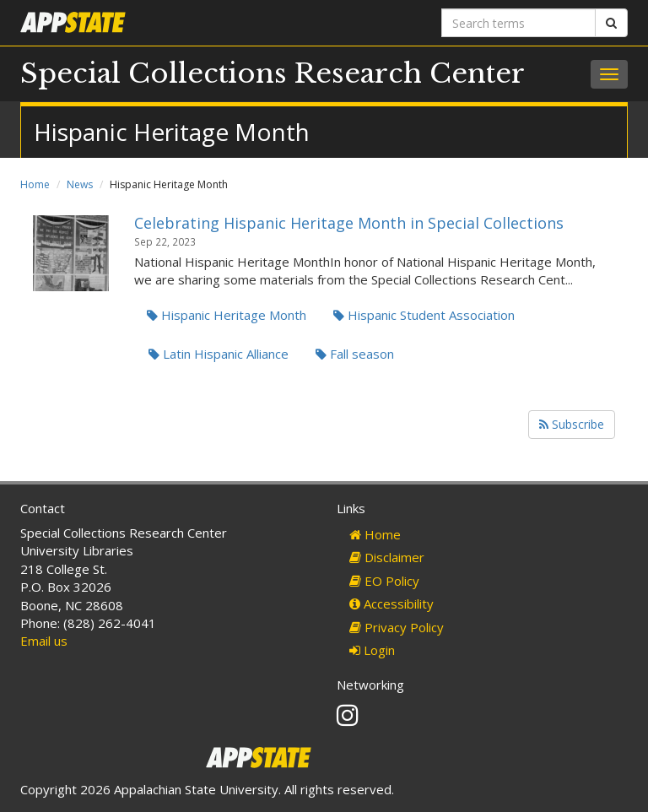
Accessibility (391, 604)
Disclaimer (387, 557)
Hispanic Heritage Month (227, 315)
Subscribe (572, 424)
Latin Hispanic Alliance (219, 354)
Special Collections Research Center (273, 73)
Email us (44, 641)
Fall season (355, 354)
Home (35, 184)
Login (372, 650)
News (80, 184)
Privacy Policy (397, 627)
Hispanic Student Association (424, 315)
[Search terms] (518, 23)
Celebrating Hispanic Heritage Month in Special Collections (349, 223)
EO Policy (384, 581)
